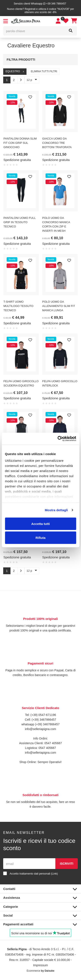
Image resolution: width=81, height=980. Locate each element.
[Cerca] (71, 31)
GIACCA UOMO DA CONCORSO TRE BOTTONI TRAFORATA (57, 143)
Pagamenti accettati (40, 924)
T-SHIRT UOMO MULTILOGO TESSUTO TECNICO (18, 306)
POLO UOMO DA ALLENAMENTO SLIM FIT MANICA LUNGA (59, 306)
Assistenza (40, 898)
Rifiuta (40, 538)
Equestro (15, 71)
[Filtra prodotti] (71, 59)
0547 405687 (53, 743)
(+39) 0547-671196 (43, 715)
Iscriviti (67, 864)
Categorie (40, 907)
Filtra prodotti (21, 59)
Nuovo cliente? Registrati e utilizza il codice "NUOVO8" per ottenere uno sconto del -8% (40, 11)
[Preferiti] (30, 97)
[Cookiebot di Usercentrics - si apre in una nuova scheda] (58, 439)
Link (54, 874)
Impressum (40, 965)
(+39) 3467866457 (43, 720)
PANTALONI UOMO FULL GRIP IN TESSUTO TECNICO (20, 222)
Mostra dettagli (56, 510)
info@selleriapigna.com (41, 729)
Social (40, 916)
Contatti (40, 889)
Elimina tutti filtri (44, 71)
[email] (29, 864)
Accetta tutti (40, 524)
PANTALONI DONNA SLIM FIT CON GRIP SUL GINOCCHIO (20, 143)
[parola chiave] (34, 31)
